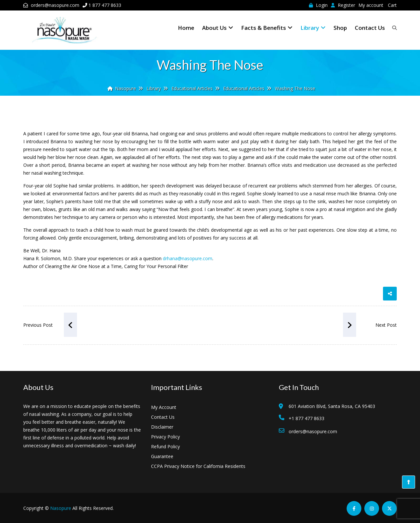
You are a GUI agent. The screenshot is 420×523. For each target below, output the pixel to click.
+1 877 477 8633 (306, 418)
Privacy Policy (165, 437)
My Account (164, 407)
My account (371, 5)
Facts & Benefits (267, 28)
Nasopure (61, 508)
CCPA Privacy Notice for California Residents (198, 466)
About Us (218, 28)
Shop (340, 28)
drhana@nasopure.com (188, 258)
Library (313, 28)
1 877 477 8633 (105, 5)
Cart (392, 5)
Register (343, 5)
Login (318, 5)
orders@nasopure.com (55, 5)
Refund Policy (165, 446)
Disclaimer (162, 427)
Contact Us (370, 28)
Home (186, 28)
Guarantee (162, 456)
